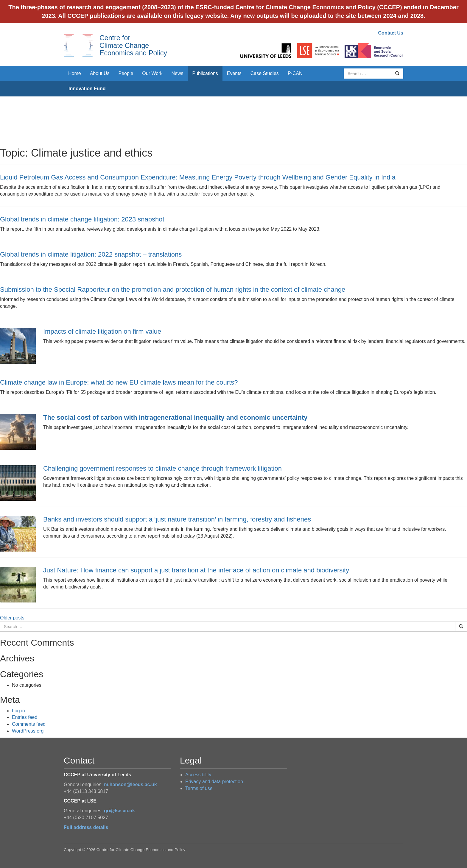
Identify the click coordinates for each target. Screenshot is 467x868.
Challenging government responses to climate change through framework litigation (162, 468)
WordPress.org (28, 731)
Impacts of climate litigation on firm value (102, 331)
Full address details (86, 827)
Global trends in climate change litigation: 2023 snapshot (82, 219)
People (126, 73)
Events (234, 73)
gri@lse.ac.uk (119, 811)
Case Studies (265, 73)
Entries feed (25, 717)
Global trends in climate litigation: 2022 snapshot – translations (91, 254)
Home (75, 73)
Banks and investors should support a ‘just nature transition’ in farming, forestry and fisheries (177, 519)
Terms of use (199, 788)
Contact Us (391, 33)
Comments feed (29, 724)
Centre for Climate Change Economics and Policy (133, 45)
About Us (100, 73)
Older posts (12, 618)
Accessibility (198, 775)
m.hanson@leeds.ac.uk (130, 785)
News (177, 73)
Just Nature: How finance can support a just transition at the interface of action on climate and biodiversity (196, 570)
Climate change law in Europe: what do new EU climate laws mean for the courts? (119, 382)
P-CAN (295, 73)
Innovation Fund (87, 89)
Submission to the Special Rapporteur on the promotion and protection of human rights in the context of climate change (173, 289)
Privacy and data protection (214, 782)
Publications (205, 73)
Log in (18, 711)
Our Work (152, 73)
